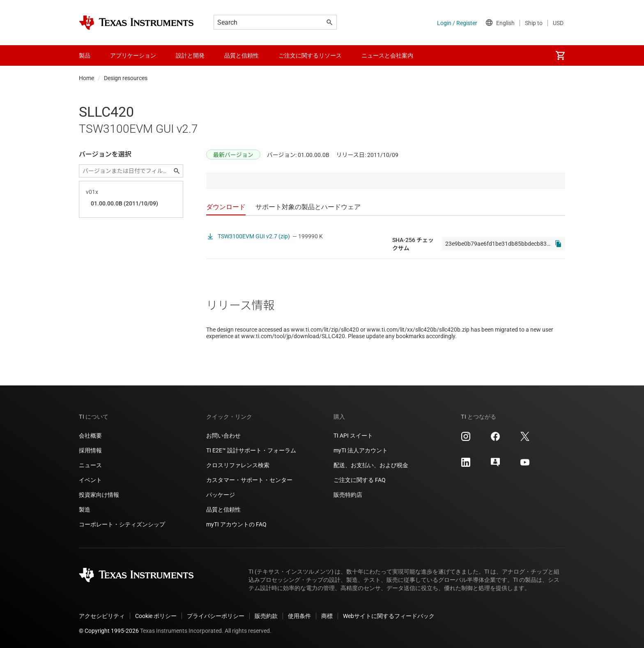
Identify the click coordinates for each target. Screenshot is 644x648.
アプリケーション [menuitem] (133, 55)
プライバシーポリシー (216, 616)
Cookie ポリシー (156, 616)
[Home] (136, 23)
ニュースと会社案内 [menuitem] (387, 55)
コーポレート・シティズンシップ (122, 524)
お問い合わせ (223, 436)
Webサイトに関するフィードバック (389, 616)
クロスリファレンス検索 (238, 465)
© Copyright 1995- (109, 631)
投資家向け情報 (99, 495)
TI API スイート (353, 436)
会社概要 (90, 436)
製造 (85, 510)
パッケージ (221, 495)
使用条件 (299, 616)
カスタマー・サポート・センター (249, 480)
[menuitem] (560, 55)
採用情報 (90, 450)
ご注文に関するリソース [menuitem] (310, 55)
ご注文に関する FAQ (360, 480)
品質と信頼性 (223, 510)
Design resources (126, 78)
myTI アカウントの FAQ (236, 524)
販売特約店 (348, 495)
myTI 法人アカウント (361, 450)
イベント (90, 480)
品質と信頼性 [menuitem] (241, 55)
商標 (327, 616)
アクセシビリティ (102, 616)
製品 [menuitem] (85, 55)
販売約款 (266, 616)
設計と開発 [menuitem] (190, 55)
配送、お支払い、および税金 (371, 465)
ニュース (90, 465)
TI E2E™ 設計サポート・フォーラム (251, 450)
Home (86, 78)
